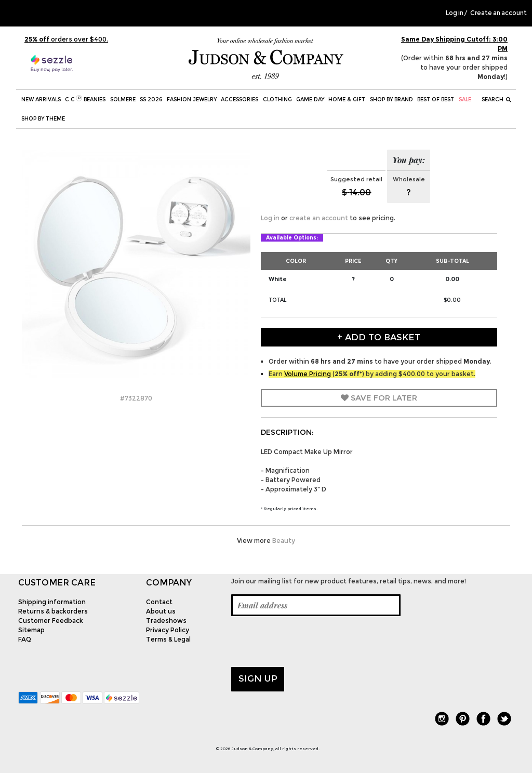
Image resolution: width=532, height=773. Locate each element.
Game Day (310, 99)
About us (161, 611)
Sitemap (31, 630)
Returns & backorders (53, 611)
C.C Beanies (85, 99)
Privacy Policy (168, 630)
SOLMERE (123, 99)
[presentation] (310, 642)
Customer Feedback (51, 621)
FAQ (25, 639)
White (278, 279)
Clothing (277, 99)
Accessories (240, 99)
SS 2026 (151, 99)
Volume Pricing (308, 374)
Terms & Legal (168, 639)
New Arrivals (41, 99)
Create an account (498, 13)
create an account (319, 218)
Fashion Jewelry (192, 99)
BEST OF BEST (436, 99)
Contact (159, 602)
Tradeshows (166, 621)
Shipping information (52, 602)
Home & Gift (347, 99)
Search (496, 99)
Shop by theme (43, 119)
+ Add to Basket (379, 337)
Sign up (258, 678)
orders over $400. (66, 39)
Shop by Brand (391, 99)
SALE (465, 99)
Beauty (284, 541)
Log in (455, 13)
